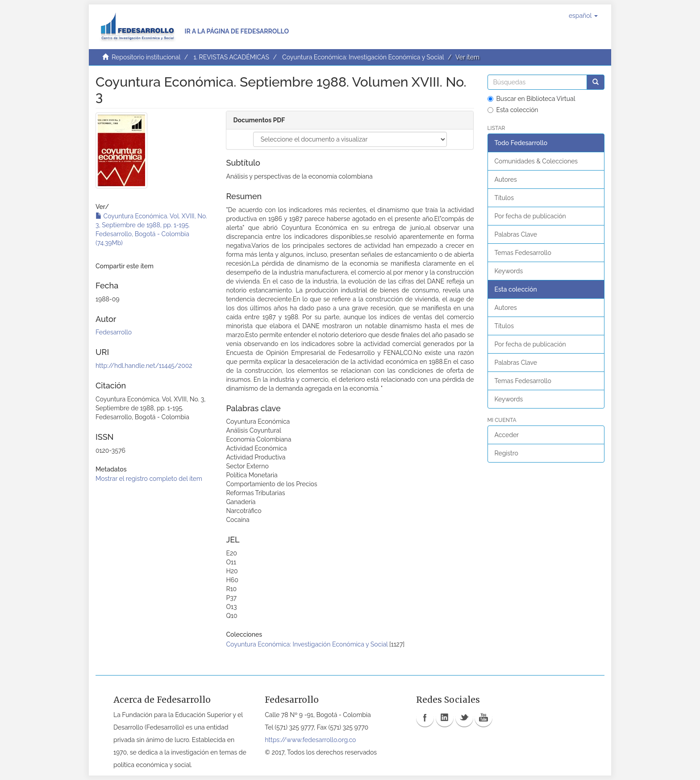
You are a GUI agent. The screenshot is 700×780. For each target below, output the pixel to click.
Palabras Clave (516, 234)
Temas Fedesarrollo (523, 253)
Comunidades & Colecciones (536, 161)
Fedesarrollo (114, 332)
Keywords (509, 271)
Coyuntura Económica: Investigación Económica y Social (363, 57)
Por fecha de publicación (530, 216)
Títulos (504, 198)
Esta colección (513, 110)
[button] (583, 16)
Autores (506, 179)
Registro (506, 453)
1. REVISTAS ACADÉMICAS (231, 57)
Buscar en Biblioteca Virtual (531, 99)
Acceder (507, 435)
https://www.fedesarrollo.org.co (310, 740)
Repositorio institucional (146, 57)
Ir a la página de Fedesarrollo (237, 31)
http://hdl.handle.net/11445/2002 (144, 366)
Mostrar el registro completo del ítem (149, 479)
